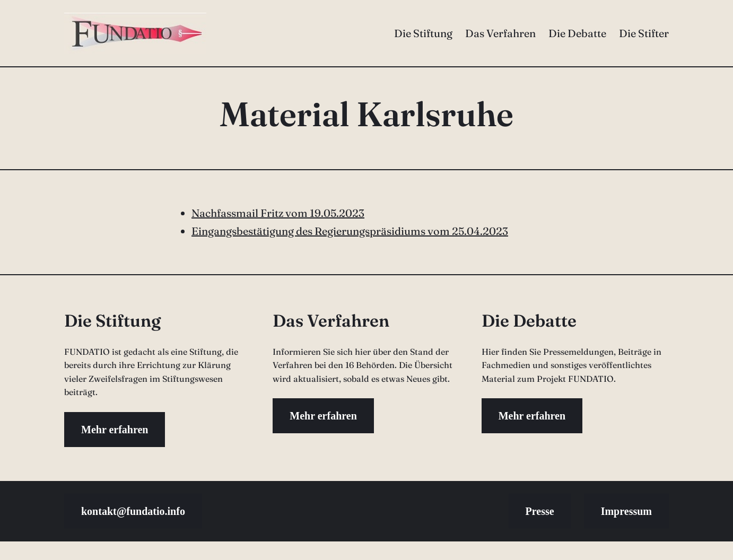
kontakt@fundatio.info (133, 511)
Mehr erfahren (115, 430)
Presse (540, 511)
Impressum (626, 511)
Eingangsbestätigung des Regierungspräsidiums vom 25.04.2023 (350, 231)
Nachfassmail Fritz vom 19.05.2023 (278, 213)
